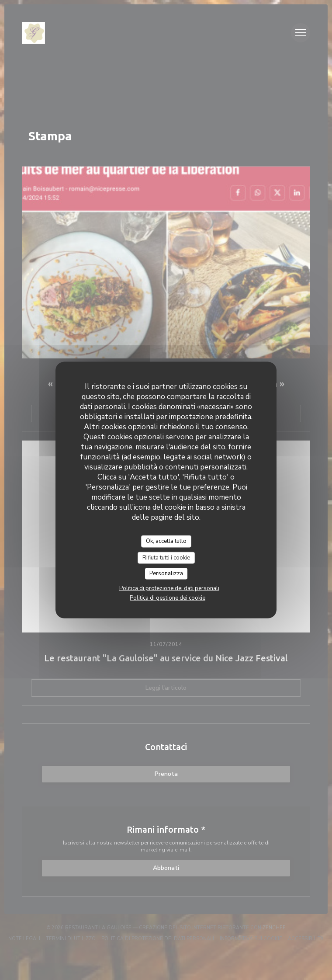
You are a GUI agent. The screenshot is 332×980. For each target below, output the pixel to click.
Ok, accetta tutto (166, 541)
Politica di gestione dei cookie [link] (168, 598)
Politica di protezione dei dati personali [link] (169, 588)
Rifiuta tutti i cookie (166, 557)
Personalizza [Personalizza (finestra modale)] (166, 573)
